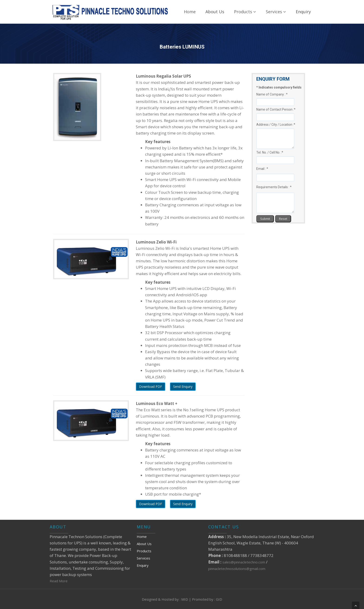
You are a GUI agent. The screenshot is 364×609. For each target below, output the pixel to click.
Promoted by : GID (207, 599)
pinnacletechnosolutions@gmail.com (237, 569)
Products (245, 12)
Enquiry (303, 12)
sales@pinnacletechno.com (244, 562)
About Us (215, 12)
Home (190, 12)
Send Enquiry (183, 387)
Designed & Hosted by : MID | (167, 599)
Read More (59, 581)
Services (276, 12)
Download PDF (151, 387)
